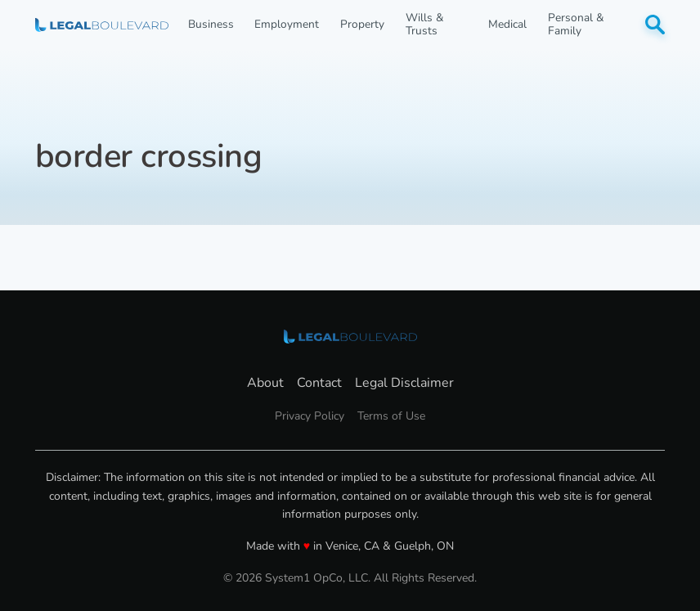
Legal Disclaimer (404, 383)
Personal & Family (576, 25)
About (265, 383)
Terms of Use (391, 416)
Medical (507, 25)
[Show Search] (655, 25)
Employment (287, 25)
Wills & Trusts (424, 25)
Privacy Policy (310, 416)
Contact (319, 383)
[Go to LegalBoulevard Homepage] (102, 25)
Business (211, 25)
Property (362, 25)
